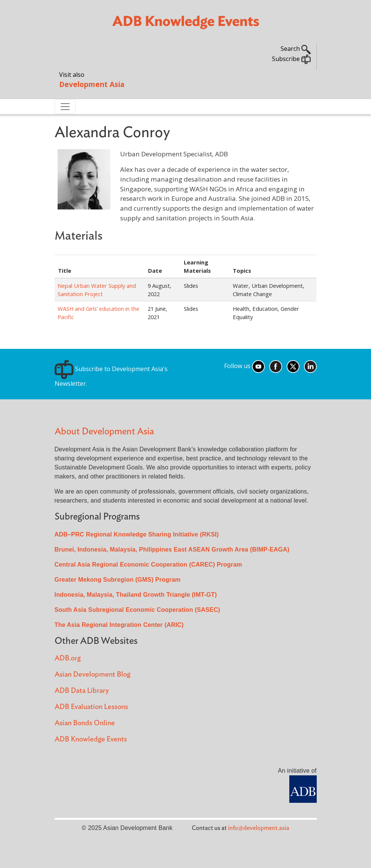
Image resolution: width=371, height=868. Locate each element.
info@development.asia (259, 828)
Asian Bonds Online (85, 723)
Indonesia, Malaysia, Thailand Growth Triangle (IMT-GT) (136, 595)
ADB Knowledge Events (91, 739)
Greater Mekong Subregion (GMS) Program (118, 580)
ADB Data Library (82, 691)
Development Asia (92, 84)
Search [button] (296, 49)
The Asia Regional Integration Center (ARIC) (119, 625)
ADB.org (68, 658)
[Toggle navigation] (65, 107)
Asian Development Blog (92, 675)
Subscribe (291, 59)
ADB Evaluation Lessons (91, 707)
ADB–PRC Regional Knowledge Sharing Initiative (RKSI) (137, 534)
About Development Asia (104, 432)
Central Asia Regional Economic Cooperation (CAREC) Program (148, 565)
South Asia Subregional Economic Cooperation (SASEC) (137, 610)
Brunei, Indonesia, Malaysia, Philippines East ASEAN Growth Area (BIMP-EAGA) (172, 549)
